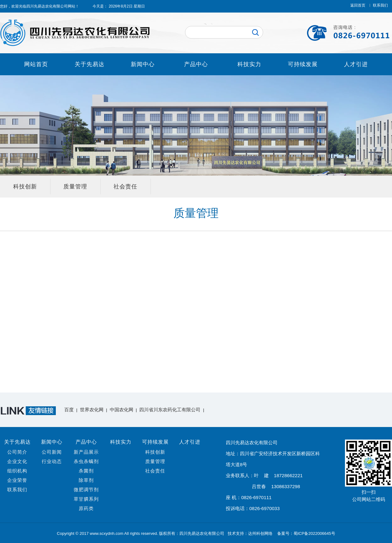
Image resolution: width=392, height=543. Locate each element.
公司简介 (17, 452)
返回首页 (358, 5)
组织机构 (17, 471)
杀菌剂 (86, 471)
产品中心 (196, 64)
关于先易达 (90, 64)
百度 (69, 410)
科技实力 (249, 64)
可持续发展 (303, 64)
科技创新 (25, 187)
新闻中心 (143, 64)
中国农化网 (122, 410)
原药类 (86, 508)
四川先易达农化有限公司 (47, 6)
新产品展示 (86, 452)
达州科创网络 (261, 533)
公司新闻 (52, 452)
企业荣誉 (17, 480)
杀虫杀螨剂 (86, 461)
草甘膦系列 (86, 499)
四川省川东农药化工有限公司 (170, 410)
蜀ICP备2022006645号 (314, 533)
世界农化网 (92, 410)
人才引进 (356, 64)
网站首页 (36, 64)
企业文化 (17, 461)
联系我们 (380, 5)
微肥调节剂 (86, 490)
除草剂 (86, 480)
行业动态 (52, 461)
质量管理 (75, 187)
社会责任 (125, 187)
